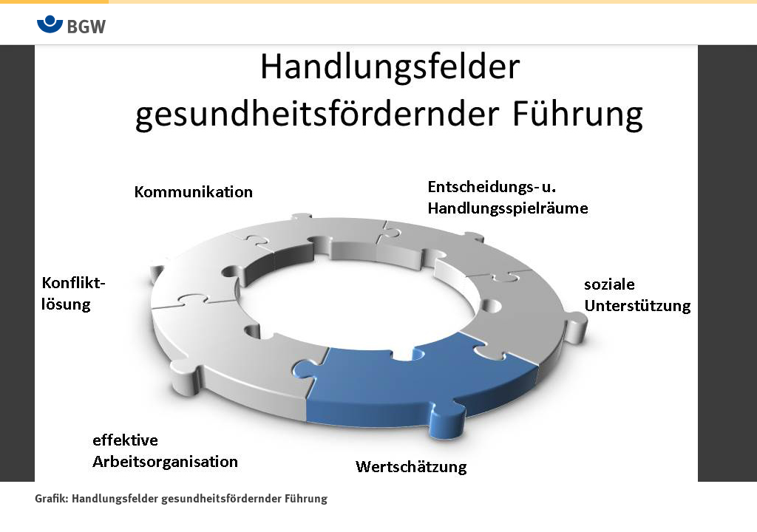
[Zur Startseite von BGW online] (72, 24)
